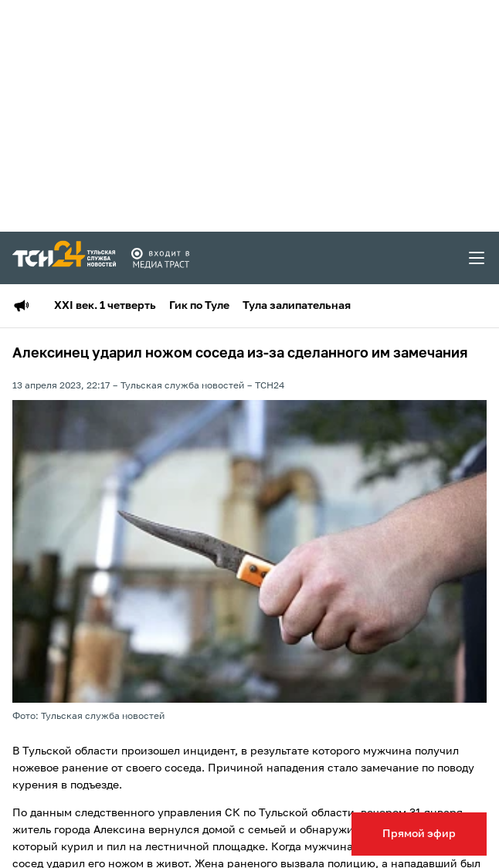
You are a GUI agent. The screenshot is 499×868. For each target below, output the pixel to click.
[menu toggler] (477, 258)
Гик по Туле (199, 306)
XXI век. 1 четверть (105, 306)
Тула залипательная (297, 306)
